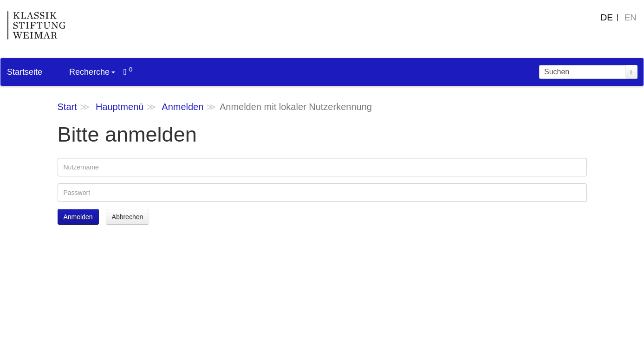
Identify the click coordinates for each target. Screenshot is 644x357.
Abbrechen (128, 217)
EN (631, 17)
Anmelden (182, 107)
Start (67, 107)
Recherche (92, 72)
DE (607, 17)
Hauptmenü (120, 107)
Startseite (25, 72)
